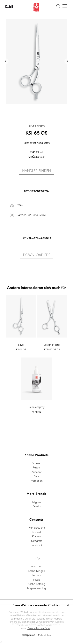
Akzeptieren (28, 635)
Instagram (36, 541)
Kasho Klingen (36, 571)
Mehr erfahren (45, 635)
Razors (37, 467)
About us (36, 566)
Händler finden (36, 171)
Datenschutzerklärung (39, 628)
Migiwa (37, 502)
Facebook (37, 545)
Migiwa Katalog (36, 588)
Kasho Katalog (36, 584)
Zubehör (36, 472)
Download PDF (37, 255)
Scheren (36, 463)
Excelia (36, 506)
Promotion (37, 480)
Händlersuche (37, 527)
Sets (36, 476)
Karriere (36, 536)
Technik (36, 575)
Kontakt (36, 532)
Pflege (36, 579)
